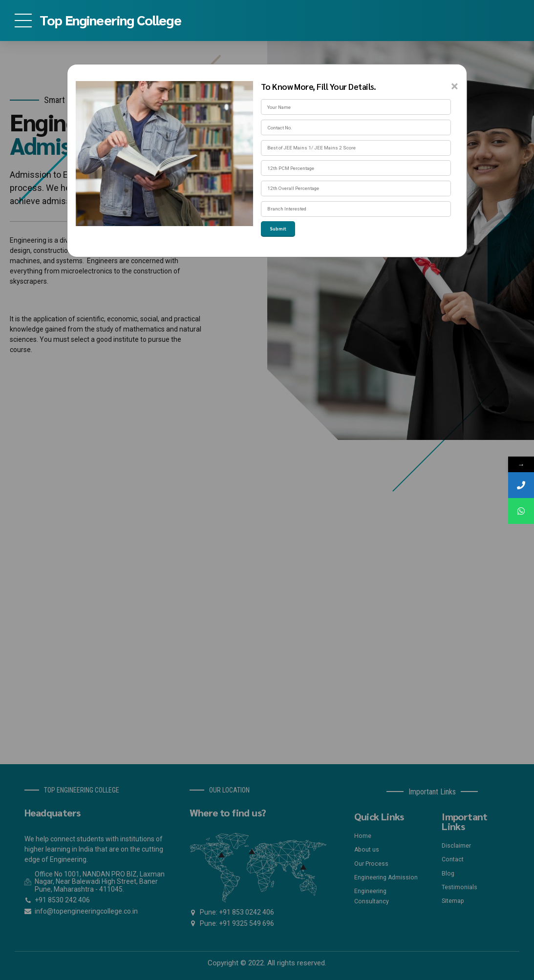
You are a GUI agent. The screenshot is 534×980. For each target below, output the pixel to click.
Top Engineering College (110, 20)
